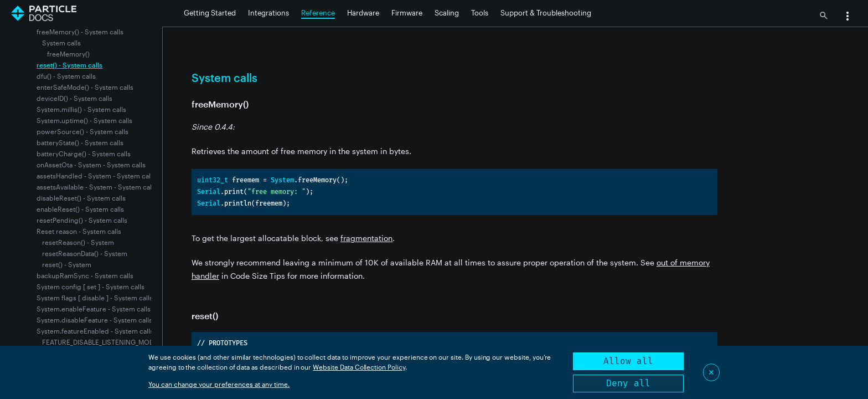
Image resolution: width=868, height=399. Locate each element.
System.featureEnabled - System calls (95, 331)
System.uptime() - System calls (84, 120)
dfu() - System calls (66, 76)
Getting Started (210, 13)
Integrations (268, 13)
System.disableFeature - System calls (94, 320)
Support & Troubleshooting (546, 13)
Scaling (447, 13)
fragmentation (366, 238)
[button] (848, 17)
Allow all (628, 361)
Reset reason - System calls (79, 231)
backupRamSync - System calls (85, 275)
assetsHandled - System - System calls (96, 176)
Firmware (407, 13)
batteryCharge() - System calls (84, 154)
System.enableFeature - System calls (94, 309)
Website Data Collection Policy (359, 367)
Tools (480, 13)
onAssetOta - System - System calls (91, 165)
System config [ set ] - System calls (91, 287)
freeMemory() (68, 54)
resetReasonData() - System (85, 253)
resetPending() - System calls (82, 220)
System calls (61, 43)
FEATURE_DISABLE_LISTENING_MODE (100, 342)
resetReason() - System (78, 242)
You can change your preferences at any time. (219, 384)
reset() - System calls (69, 65)
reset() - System (67, 264)
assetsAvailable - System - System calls (97, 187)
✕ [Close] (711, 372)
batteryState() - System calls (80, 142)
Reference (318, 13)
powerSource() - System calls (82, 131)
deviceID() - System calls (74, 98)
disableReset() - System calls (81, 198)
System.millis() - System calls (81, 109)
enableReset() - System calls (80, 209)
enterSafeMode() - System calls (85, 87)
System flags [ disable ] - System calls (95, 298)
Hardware (363, 13)
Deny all (628, 383)
